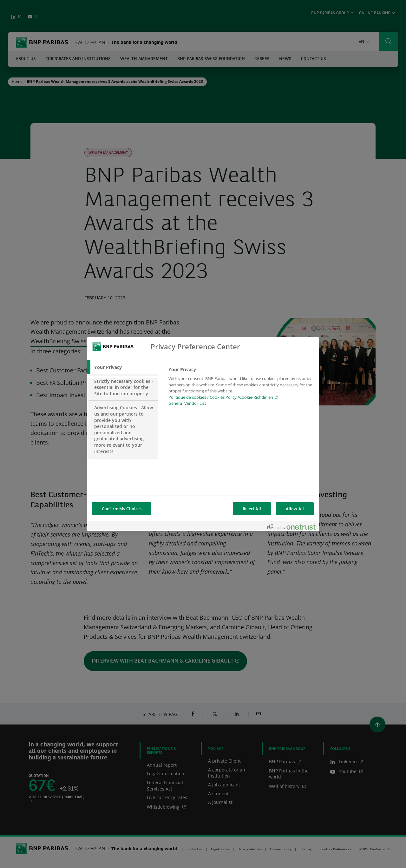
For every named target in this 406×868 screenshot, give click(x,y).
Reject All (252, 509)
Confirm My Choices (122, 509)
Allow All (295, 509)
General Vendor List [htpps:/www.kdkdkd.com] (187, 403)
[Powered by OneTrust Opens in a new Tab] (291, 527)
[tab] (123, 367)
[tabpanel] (241, 388)
